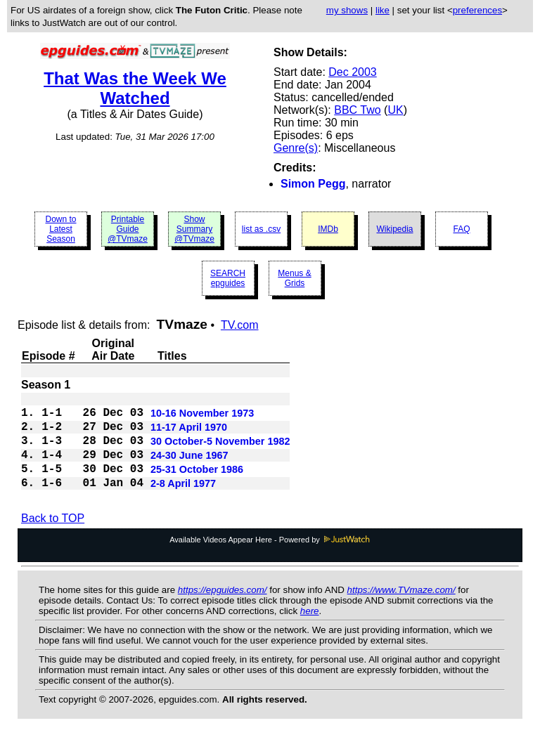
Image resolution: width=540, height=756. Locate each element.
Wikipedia (394, 229)
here (310, 631)
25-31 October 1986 (197, 485)
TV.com (240, 325)
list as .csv (261, 229)
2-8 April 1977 (183, 502)
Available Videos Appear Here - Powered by (270, 559)
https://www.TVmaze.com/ (401, 610)
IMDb (328, 229)
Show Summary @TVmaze (194, 229)
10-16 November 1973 (202, 417)
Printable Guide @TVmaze (128, 229)
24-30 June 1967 (189, 468)
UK (395, 110)
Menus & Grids (294, 278)
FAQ (461, 229)
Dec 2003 (353, 72)
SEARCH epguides (228, 278)
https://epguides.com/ (223, 610)
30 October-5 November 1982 (220, 451)
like (382, 10)
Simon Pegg (313, 184)
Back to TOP (53, 538)
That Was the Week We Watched (135, 88)
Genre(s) (296, 148)
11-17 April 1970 (189, 434)
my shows (347, 10)
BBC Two (357, 110)
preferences (477, 10)
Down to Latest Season (60, 229)
